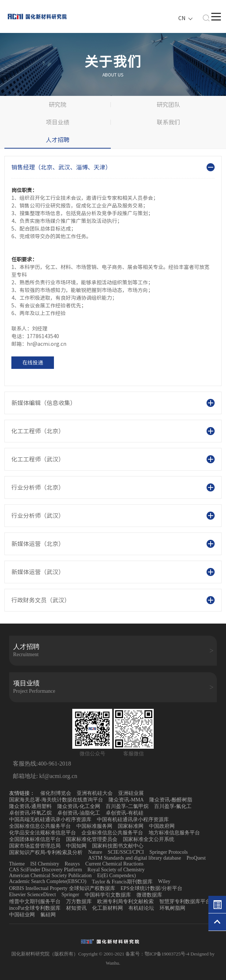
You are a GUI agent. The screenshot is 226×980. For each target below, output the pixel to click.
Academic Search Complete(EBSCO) (48, 881)
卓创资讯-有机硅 (125, 813)
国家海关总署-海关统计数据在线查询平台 (56, 800)
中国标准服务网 (94, 826)
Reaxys (72, 864)
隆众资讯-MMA (126, 800)
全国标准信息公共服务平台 (40, 826)
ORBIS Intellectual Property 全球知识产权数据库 (62, 888)
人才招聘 (58, 140)
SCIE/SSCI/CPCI (126, 852)
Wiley (164, 881)
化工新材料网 (107, 908)
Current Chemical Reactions (115, 864)
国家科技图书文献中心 (118, 846)
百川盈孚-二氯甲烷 (127, 806)
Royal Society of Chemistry (116, 870)
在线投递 (33, 363)
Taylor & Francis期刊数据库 (122, 882)
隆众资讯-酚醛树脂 (171, 800)
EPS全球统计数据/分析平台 (152, 888)
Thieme (17, 864)
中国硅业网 (22, 915)
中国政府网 (162, 826)
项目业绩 (58, 122)
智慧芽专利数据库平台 (185, 902)
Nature (95, 852)
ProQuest (196, 858)
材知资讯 (76, 908)
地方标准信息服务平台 (174, 833)
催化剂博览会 (56, 793)
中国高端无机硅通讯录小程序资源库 (50, 820)
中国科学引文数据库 (108, 895)
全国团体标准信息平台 (35, 839)
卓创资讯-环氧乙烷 (31, 813)
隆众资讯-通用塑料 (31, 806)
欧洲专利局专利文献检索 (125, 902)
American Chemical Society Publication (50, 876)
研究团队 (168, 105)
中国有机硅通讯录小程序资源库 (133, 820)
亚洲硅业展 (131, 793)
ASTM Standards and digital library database (134, 858)
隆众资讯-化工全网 (79, 806)
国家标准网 (131, 826)
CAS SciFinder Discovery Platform (46, 870)
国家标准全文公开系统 (149, 839)
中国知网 (76, 846)
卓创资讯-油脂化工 (79, 813)
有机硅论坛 (141, 908)
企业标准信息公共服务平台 (112, 833)
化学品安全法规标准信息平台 (43, 833)
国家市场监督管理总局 (35, 846)
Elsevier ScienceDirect (33, 895)
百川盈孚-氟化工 (173, 806)
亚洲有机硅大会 (95, 793)
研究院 (58, 105)
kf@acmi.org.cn (57, 776)
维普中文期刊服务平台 (35, 902)
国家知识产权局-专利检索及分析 (46, 852)
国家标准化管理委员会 (92, 839)
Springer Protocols (169, 852)
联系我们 (168, 122)
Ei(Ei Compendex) (116, 876)
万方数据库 (79, 902)
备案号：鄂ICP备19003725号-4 (158, 954)
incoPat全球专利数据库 (35, 908)
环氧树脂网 (172, 908)
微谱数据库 (149, 895)
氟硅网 (48, 915)
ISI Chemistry (45, 864)
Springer (70, 895)
